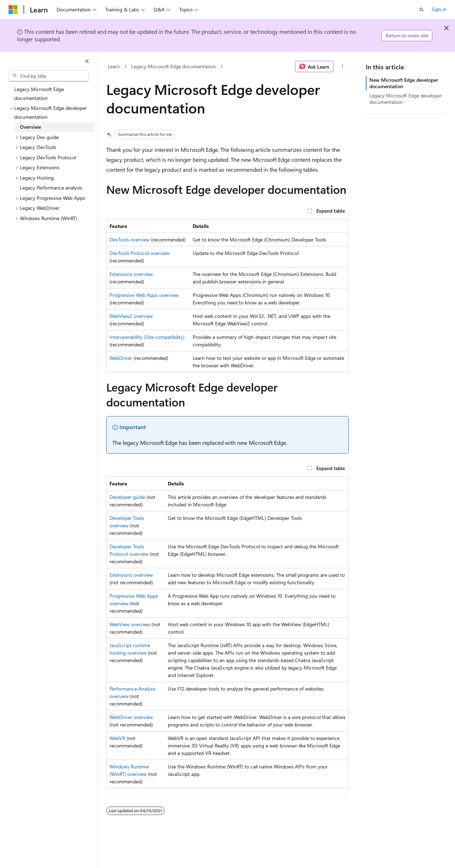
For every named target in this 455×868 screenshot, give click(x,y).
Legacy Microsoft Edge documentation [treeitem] (39, 94)
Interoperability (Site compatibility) (147, 337)
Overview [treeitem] (31, 127)
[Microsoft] (13, 10)
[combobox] (49, 76)
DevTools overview (130, 239)
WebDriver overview (131, 717)
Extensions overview (131, 274)
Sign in (439, 9)
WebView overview (130, 624)
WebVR (117, 738)
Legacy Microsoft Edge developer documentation (406, 99)
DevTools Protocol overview (140, 253)
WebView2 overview (131, 316)
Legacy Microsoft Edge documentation (173, 66)
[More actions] (342, 66)
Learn (114, 66)
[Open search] (422, 10)
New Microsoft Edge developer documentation (404, 83)
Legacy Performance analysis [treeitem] (51, 188)
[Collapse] (87, 61)
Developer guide (127, 497)
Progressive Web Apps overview (144, 295)
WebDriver (121, 358)
